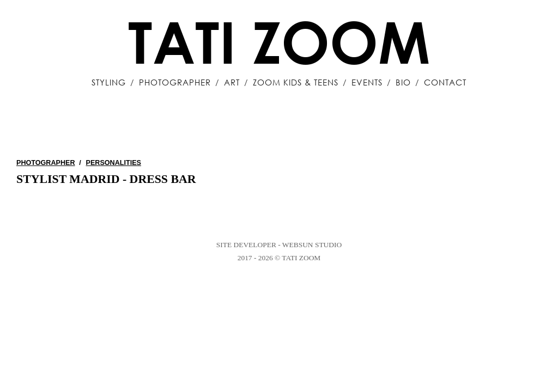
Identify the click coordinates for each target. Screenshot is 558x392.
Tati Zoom (279, 41)
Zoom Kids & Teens (296, 82)
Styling (109, 82)
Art (232, 82)
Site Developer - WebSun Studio (279, 245)
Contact (445, 82)
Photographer (175, 82)
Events (367, 82)
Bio (403, 82)
